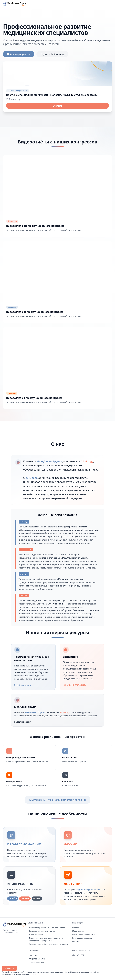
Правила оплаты (36, 934)
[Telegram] (78, 955)
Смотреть (57, 106)
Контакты (76, 942)
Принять (9, 968)
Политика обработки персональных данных (47, 927)
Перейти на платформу (76, 685)
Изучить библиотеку (52, 54)
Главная (76, 927)
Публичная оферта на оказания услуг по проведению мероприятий (46, 939)
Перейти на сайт (24, 722)
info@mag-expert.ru (37, 959)
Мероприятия (78, 931)
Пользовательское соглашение (42, 931)
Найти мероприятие (19, 54)
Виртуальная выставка (82, 938)
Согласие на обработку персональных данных (48, 944)
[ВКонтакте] (83, 955)
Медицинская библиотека (83, 934)
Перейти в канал (24, 685)
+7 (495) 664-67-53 (36, 962)
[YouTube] (74, 955)
